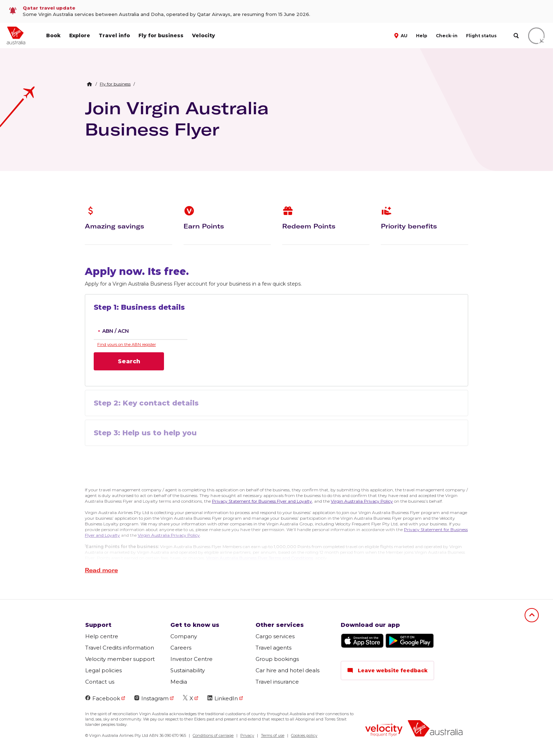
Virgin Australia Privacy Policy (362, 501)
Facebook (103, 698)
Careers (181, 648)
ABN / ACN (116, 331)
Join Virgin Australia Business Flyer (177, 118)
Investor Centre (191, 659)
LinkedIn (223, 698)
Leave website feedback (387, 671)
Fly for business (161, 35)
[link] (276, 11)
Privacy (247, 735)
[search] (516, 36)
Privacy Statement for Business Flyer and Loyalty (262, 501)
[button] (402, 35)
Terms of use (273, 735)
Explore (80, 35)
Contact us (100, 682)
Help (422, 36)
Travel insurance (277, 682)
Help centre (102, 636)
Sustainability (188, 670)
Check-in (447, 36)
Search (129, 361)
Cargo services (275, 636)
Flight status (481, 36)
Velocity (204, 35)
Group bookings (277, 659)
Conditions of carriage (213, 735)
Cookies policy (304, 735)
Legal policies (103, 670)
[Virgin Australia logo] (435, 729)
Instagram (151, 698)
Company (184, 636)
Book (53, 35)
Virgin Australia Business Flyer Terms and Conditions (260, 558)
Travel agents (273, 648)
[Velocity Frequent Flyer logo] (384, 731)
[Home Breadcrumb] (89, 84)
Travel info (114, 35)
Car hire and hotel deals (288, 670)
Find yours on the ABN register (127, 344)
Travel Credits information (120, 648)
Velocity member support (120, 659)
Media (179, 682)
